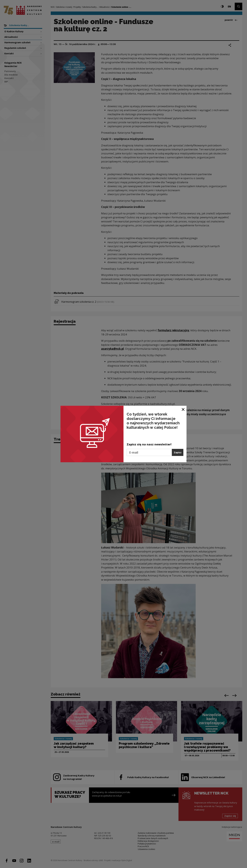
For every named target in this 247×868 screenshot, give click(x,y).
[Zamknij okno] (183, 409)
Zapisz (178, 452)
